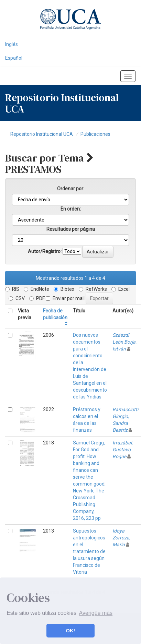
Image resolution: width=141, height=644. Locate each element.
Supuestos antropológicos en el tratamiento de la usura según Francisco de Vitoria (89, 551)
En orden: (71, 209)
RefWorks (93, 289)
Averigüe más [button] (96, 613)
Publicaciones (95, 134)
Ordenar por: (71, 189)
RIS (12, 289)
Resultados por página (71, 229)
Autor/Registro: (45, 251)
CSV (17, 298)
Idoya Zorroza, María (121, 538)
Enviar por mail (65, 298)
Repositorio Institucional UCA (42, 134)
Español (14, 58)
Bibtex (64, 289)
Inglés (12, 44)
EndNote (36, 289)
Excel (121, 289)
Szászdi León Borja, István (124, 342)
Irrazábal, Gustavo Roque (123, 450)
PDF (37, 298)
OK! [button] (70, 631)
